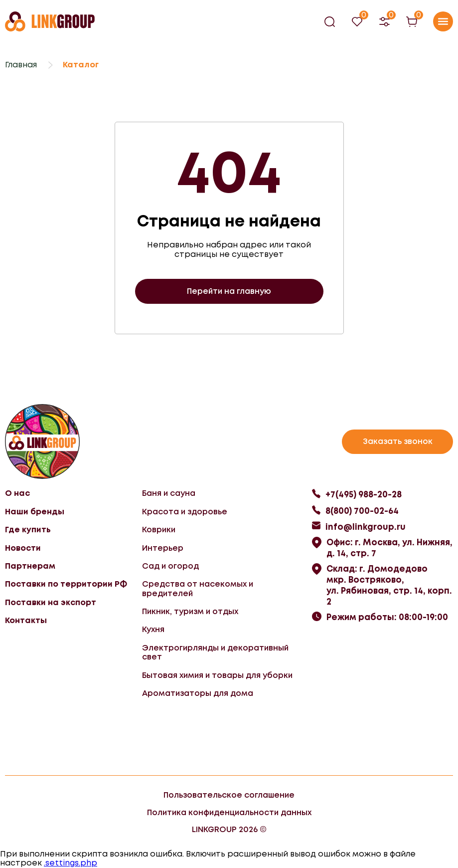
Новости (23, 548)
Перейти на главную (229, 291)
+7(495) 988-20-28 (364, 494)
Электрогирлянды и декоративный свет (215, 652)
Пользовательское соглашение (229, 795)
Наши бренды (35, 512)
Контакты (26, 620)
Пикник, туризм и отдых (190, 611)
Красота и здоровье (185, 512)
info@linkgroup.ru (366, 527)
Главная (21, 65)
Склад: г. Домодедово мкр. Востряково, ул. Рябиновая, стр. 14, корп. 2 (389, 585)
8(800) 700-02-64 (362, 511)
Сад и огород (170, 566)
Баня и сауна (169, 493)
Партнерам (30, 566)
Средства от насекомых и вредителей (198, 588)
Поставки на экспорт (51, 602)
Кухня (153, 629)
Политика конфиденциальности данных (229, 812)
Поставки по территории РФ (66, 584)
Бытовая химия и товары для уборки (217, 675)
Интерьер (163, 548)
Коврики (159, 530)
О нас (17, 493)
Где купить (28, 530)
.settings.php (71, 863)
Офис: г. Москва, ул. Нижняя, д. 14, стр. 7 (389, 548)
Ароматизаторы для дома (198, 693)
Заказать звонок (398, 441)
